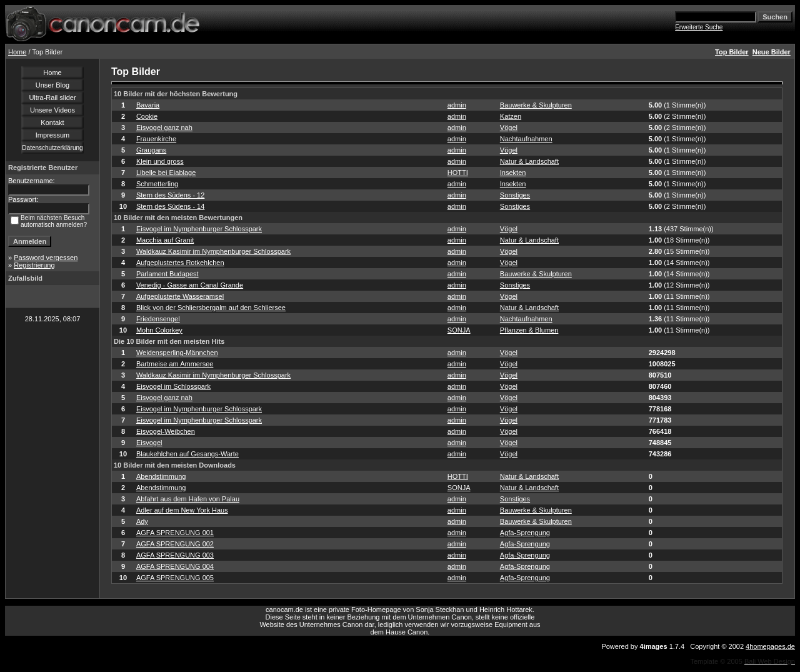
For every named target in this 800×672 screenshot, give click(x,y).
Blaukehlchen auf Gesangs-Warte (187, 454)
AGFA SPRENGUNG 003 (175, 555)
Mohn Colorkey (159, 330)
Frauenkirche (156, 139)
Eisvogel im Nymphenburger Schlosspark (199, 229)
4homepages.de (770, 646)
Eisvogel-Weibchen (166, 431)
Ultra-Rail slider (52, 98)
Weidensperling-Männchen (177, 353)
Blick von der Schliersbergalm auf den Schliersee (211, 308)
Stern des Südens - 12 (170, 195)
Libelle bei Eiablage (166, 173)
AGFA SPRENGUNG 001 (175, 533)
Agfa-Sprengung (525, 533)
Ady (142, 521)
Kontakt (52, 123)
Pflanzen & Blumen (529, 330)
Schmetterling (157, 184)
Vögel (509, 128)
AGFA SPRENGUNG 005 (175, 578)
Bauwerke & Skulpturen (536, 105)
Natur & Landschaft (529, 161)
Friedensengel (158, 319)
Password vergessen (46, 258)
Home (17, 52)
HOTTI (458, 173)
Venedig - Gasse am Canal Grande (190, 285)
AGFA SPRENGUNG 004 (175, 566)
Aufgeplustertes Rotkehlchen (180, 263)
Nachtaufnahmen (526, 139)
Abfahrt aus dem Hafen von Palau (188, 499)
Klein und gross (160, 161)
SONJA (459, 330)
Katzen (511, 116)
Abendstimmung (161, 476)
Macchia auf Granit (165, 240)
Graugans (151, 150)
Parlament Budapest (167, 274)
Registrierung (34, 265)
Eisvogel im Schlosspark (173, 386)
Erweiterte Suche (699, 27)
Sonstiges (515, 195)
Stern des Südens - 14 (170, 206)
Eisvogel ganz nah (164, 128)
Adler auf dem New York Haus (182, 510)
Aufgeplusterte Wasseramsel (180, 296)
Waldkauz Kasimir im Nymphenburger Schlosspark (213, 251)
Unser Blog (52, 85)
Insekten (513, 173)
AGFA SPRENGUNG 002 (175, 544)
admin (457, 105)
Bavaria (148, 105)
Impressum (52, 135)
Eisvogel (149, 443)
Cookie (147, 116)
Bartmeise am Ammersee (175, 364)
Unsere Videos (52, 110)
